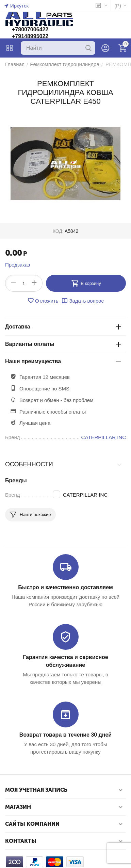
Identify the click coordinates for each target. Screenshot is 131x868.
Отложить (43, 301)
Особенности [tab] (64, 464)
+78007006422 (30, 29)
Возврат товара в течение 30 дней (65, 735)
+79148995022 (30, 36)
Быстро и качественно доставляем (65, 587)
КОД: (58, 231)
